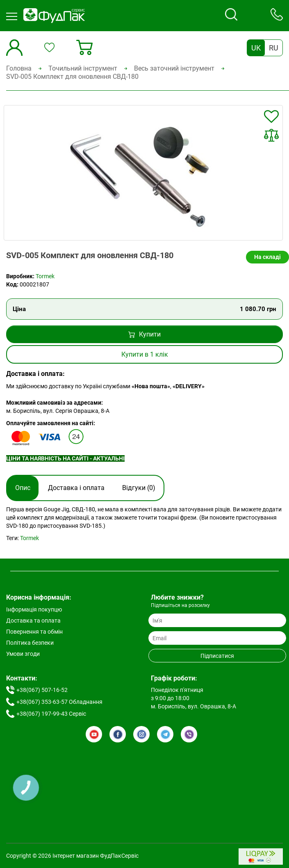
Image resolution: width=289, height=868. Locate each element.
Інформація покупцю (34, 609)
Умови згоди (23, 654)
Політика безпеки (30, 643)
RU (274, 48)
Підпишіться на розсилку (180, 605)
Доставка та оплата (33, 621)
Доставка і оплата (76, 488)
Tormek (45, 276)
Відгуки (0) (139, 488)
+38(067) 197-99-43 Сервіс (51, 714)
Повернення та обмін (34, 632)
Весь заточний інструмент (174, 68)
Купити (144, 334)
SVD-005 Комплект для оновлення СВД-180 (72, 77)
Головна (19, 68)
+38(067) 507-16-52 (42, 690)
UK (256, 48)
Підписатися (217, 656)
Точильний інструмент (83, 68)
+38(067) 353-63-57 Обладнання (59, 702)
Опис (23, 488)
